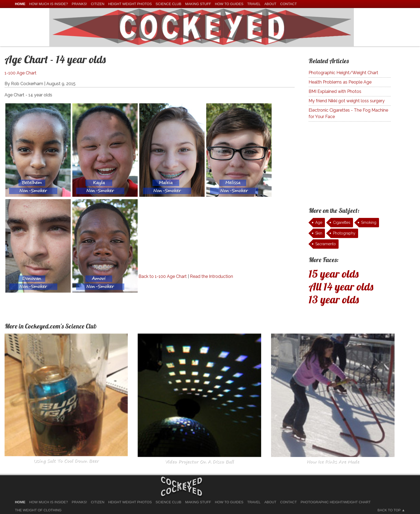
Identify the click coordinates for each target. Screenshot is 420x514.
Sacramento (326, 244)
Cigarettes (342, 222)
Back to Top (389, 510)
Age (319, 222)
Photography (344, 233)
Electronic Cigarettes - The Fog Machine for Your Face (348, 113)
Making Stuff (198, 4)
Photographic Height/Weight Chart (343, 73)
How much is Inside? (48, 4)
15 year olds (334, 274)
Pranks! (79, 4)
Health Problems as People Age (340, 82)
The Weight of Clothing (38, 510)
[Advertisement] (183, 236)
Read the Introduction (211, 276)
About (270, 4)
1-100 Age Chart (20, 73)
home (20, 4)
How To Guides (229, 4)
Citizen (98, 4)
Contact (288, 4)
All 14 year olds (341, 286)
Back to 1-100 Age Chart (163, 276)
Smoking (369, 222)
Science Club (168, 4)
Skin (319, 233)
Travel (254, 4)
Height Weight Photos (130, 4)
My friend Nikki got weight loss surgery (347, 101)
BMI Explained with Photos (335, 91)
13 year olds (334, 299)
